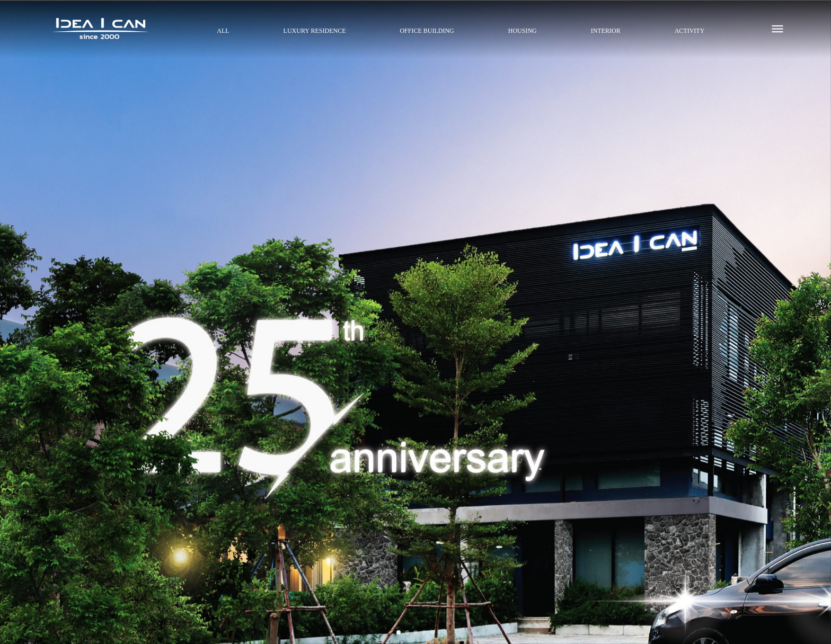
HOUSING (523, 31)
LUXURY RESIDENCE (315, 31)
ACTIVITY (690, 31)
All (223, 31)
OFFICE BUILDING (427, 31)
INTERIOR (606, 31)
